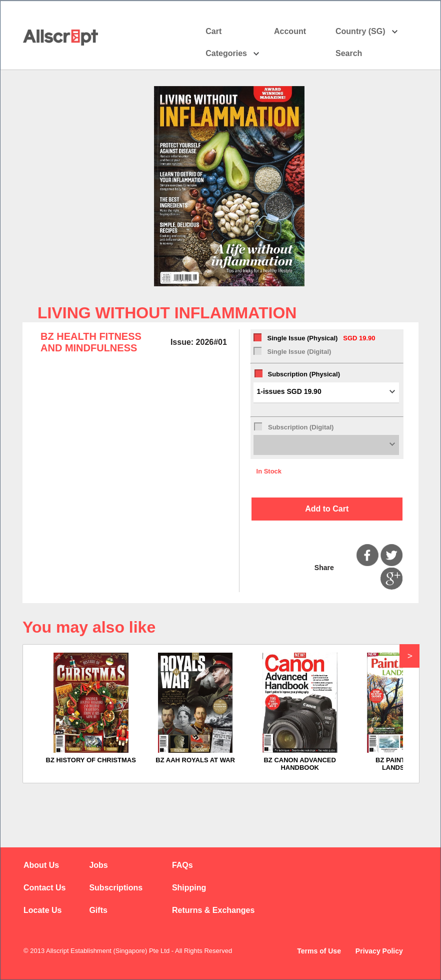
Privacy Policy (379, 951)
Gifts (98, 910)
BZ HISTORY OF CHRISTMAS (91, 760)
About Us (41, 865)
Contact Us (44, 888)
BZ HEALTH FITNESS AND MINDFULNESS (91, 342)
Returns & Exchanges (213, 910)
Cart (213, 31)
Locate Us (42, 910)
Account (299, 32)
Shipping (189, 888)
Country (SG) (367, 32)
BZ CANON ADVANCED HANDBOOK (299, 764)
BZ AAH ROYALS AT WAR (195, 760)
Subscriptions (116, 888)
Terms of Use (319, 951)
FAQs (182, 865)
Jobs (98, 865)
